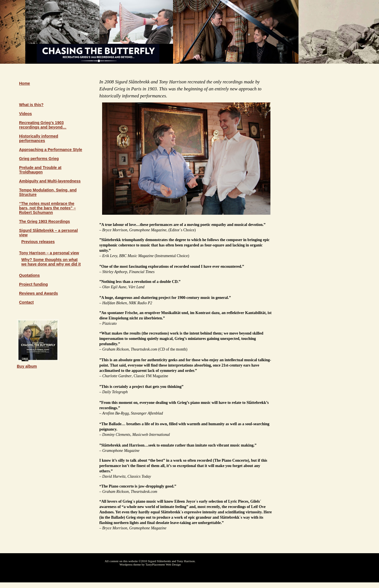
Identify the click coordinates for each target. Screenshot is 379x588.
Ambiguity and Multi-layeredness (50, 181)
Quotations (29, 275)
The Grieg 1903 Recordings (44, 221)
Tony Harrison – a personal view (49, 253)
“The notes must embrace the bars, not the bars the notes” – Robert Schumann (47, 208)
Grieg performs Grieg (39, 159)
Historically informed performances (39, 138)
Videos (26, 114)
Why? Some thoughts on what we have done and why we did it (51, 262)
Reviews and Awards (39, 293)
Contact (26, 302)
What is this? (31, 105)
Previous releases (38, 242)
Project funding (34, 284)
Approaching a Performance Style (51, 150)
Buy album (27, 366)
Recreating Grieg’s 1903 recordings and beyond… (43, 125)
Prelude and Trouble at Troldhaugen (40, 170)
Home (25, 83)
